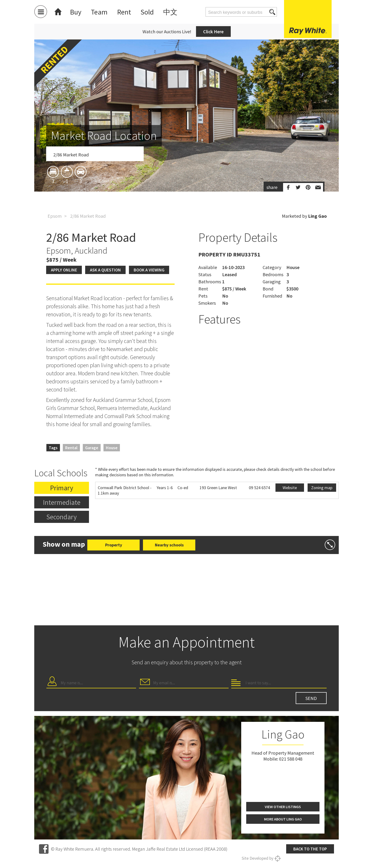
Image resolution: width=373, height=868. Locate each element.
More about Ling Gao (283, 819)
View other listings (283, 807)
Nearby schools (169, 545)
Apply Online (64, 270)
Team (99, 12)
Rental (71, 448)
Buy (76, 12)
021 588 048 (291, 759)
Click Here (213, 31)
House (112, 448)
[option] (186, 143)
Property (114, 545)
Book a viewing (149, 270)
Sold (147, 12)
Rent (124, 12)
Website (290, 488)
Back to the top (310, 849)
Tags (53, 448)
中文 (170, 12)
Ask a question (105, 270)
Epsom (55, 216)
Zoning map (322, 488)
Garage (92, 448)
